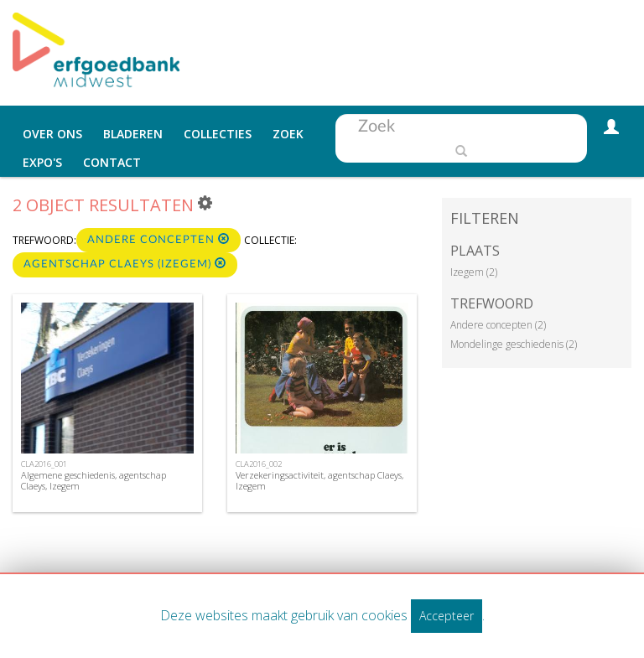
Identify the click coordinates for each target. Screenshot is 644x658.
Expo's (42, 162)
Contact (112, 162)
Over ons (52, 134)
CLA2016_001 (44, 464)
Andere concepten (158, 239)
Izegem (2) (474, 272)
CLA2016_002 (259, 464)
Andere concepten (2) (498, 325)
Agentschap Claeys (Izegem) (125, 264)
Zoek (288, 134)
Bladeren (133, 134)
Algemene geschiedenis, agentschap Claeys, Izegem (93, 480)
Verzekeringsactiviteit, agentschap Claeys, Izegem (319, 480)
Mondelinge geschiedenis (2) (514, 344)
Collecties (218, 134)
